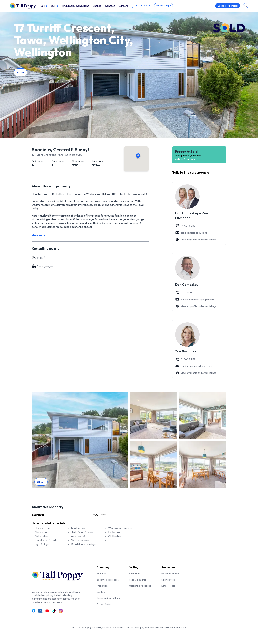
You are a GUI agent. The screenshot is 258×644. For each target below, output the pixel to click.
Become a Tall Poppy (108, 580)
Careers (123, 6)
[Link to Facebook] (34, 611)
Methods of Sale (170, 574)
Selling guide (168, 580)
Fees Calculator (138, 580)
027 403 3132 (185, 226)
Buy (55, 6)
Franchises (103, 586)
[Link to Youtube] (47, 611)
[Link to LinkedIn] (40, 611)
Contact (110, 6)
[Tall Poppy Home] (25, 5)
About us (101, 574)
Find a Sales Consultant (75, 6)
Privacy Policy (104, 604)
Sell (44, 6)
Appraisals (135, 574)
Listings (97, 6)
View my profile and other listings (196, 240)
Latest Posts (168, 586)
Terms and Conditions (109, 598)
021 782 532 (184, 293)
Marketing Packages (140, 586)
